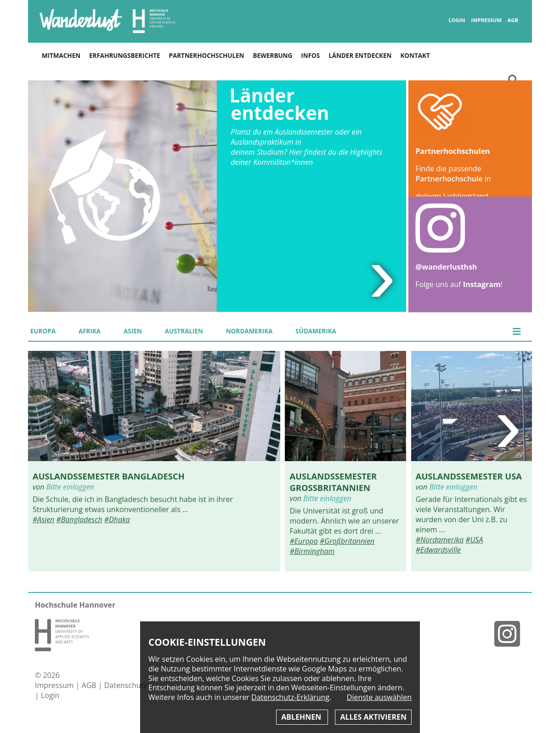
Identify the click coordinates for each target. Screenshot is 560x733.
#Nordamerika (440, 540)
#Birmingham (312, 551)
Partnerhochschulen (207, 56)
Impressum (486, 20)
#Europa (303, 541)
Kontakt (415, 56)
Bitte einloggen (70, 487)
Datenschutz (126, 685)
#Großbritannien (347, 541)
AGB (513, 20)
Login (457, 20)
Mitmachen (61, 56)
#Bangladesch (79, 519)
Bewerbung (272, 56)
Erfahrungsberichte (124, 56)
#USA (474, 540)
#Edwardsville (438, 550)
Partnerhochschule (449, 179)
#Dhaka (117, 519)
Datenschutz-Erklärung (290, 697)
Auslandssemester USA (469, 476)
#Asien (43, 519)
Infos (310, 56)
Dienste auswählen (379, 697)
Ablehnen (302, 717)
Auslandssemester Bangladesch (109, 476)
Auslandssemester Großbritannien (333, 482)
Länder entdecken (360, 56)
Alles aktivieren (373, 717)
